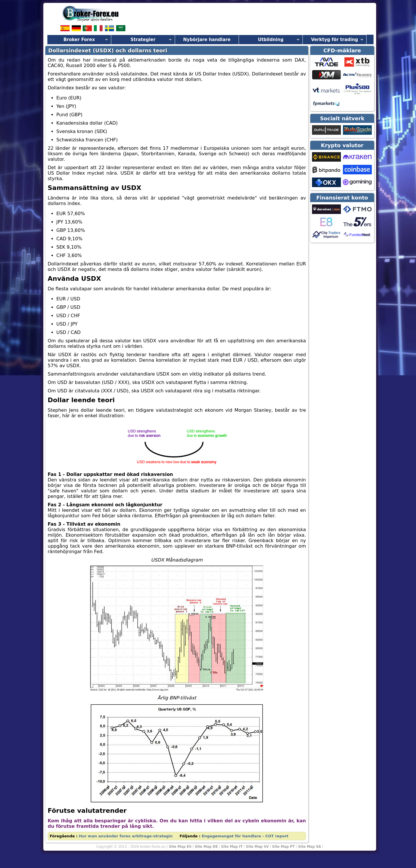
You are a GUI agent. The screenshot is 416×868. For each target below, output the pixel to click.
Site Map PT (284, 847)
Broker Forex (79, 40)
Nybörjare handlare (207, 40)
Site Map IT (232, 847)
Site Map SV (257, 847)
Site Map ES (180, 847)
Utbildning (271, 40)
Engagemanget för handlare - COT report (245, 836)
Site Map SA (310, 847)
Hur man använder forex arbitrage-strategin (126, 836)
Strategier (143, 40)
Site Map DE (206, 847)
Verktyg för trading (335, 40)
